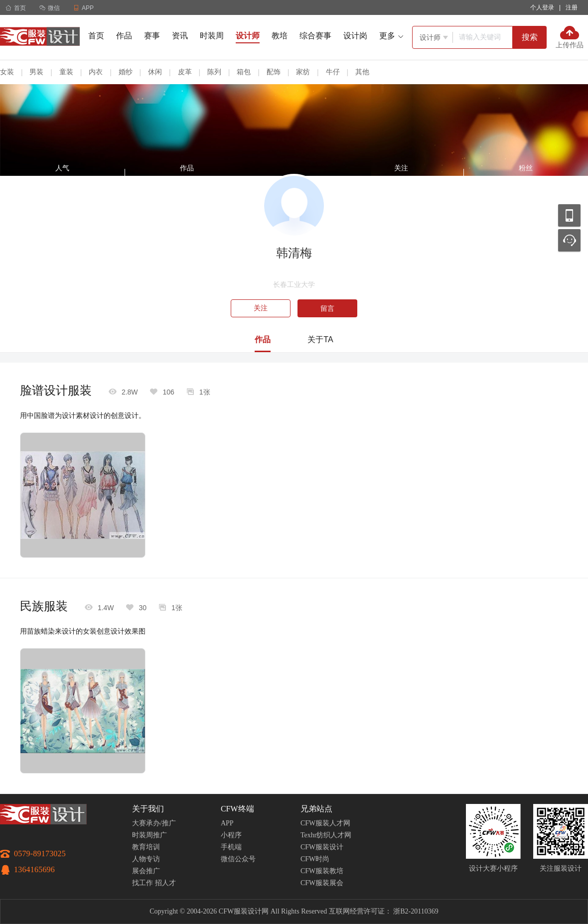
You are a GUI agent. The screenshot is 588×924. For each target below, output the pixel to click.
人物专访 (146, 859)
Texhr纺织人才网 (326, 835)
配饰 (274, 72)
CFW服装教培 (322, 871)
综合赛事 (315, 36)
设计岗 (355, 36)
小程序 (231, 835)
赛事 (152, 36)
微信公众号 (238, 859)
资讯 (180, 36)
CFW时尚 (315, 859)
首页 (16, 8)
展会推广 (146, 871)
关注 (261, 308)
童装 (66, 72)
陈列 (214, 72)
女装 (7, 72)
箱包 (244, 72)
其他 (362, 72)
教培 (280, 36)
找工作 (143, 883)
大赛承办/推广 (154, 823)
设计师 (248, 36)
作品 (124, 36)
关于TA (320, 339)
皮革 (185, 72)
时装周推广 (149, 835)
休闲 (155, 72)
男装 (36, 72)
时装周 (212, 36)
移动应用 (569, 215)
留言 (327, 308)
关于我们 (148, 809)
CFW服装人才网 (325, 823)
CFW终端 (237, 809)
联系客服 (569, 240)
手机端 (231, 847)
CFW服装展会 (322, 883)
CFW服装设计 (322, 847)
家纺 (303, 72)
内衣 (96, 72)
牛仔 (333, 72)
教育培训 (146, 847)
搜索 (530, 37)
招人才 (165, 883)
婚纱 (126, 72)
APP (227, 823)
